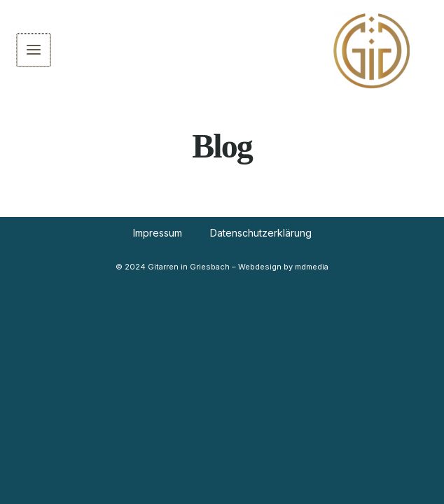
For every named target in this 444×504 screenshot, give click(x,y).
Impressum (158, 233)
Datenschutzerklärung (261, 233)
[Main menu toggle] (33, 50)
